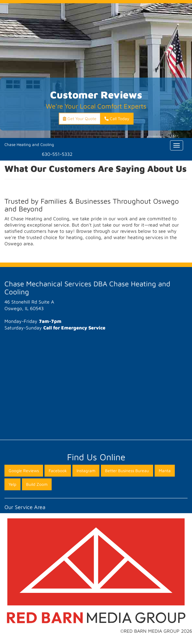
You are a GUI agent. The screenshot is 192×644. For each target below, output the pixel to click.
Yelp (12, 484)
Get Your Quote (80, 118)
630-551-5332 (57, 154)
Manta (165, 471)
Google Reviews (24, 471)
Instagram (86, 471)
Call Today (117, 118)
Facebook (58, 471)
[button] (5, 250)
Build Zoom (37, 484)
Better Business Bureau (127, 471)
